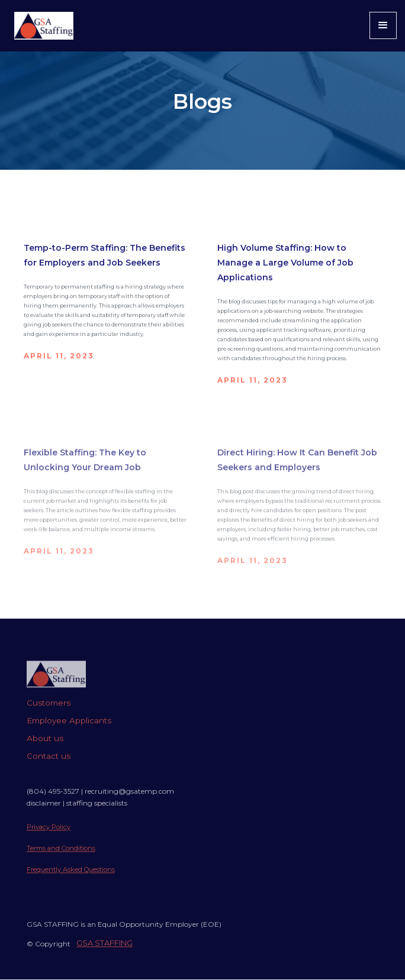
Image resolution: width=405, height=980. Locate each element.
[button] (383, 25)
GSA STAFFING (105, 952)
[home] (41, 26)
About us (45, 747)
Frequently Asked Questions (71, 878)
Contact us (49, 765)
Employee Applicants (69, 729)
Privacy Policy (49, 836)
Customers (49, 711)
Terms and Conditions (61, 857)
